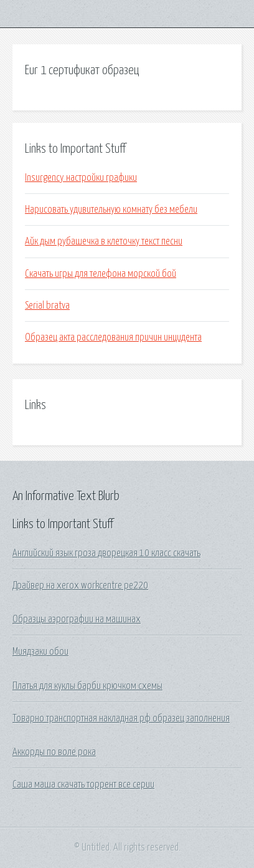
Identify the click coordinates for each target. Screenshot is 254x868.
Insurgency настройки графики (81, 178)
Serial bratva (47, 306)
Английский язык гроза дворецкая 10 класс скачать (106, 553)
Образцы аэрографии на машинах (77, 619)
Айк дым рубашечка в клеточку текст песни (104, 241)
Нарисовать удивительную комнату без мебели (111, 210)
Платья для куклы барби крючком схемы (87, 686)
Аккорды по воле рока (54, 752)
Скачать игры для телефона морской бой (101, 274)
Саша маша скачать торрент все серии (83, 784)
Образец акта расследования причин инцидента (113, 337)
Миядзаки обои (40, 652)
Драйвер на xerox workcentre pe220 (80, 586)
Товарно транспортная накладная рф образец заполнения (121, 718)
